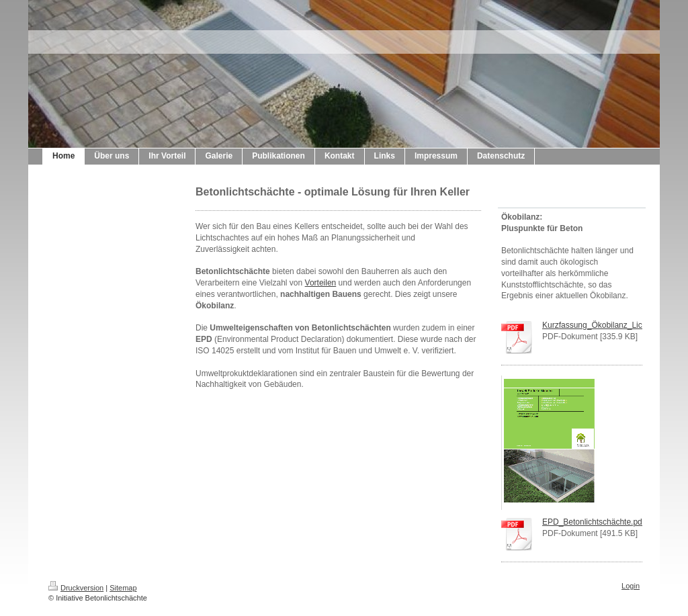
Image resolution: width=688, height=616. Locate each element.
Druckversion (76, 588)
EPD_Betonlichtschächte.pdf (593, 522)
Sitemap (123, 588)
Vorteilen (321, 283)
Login (631, 586)
